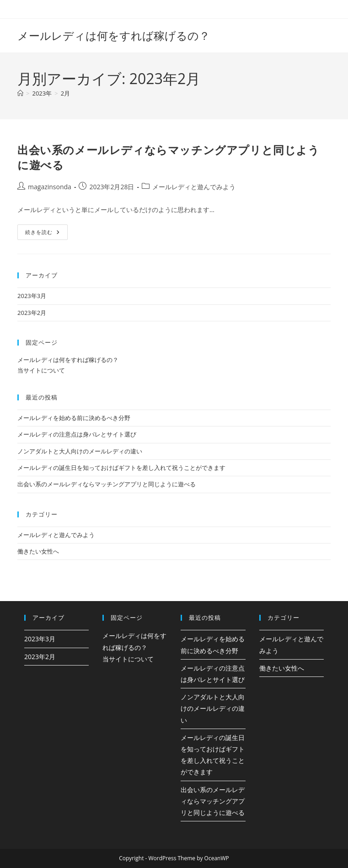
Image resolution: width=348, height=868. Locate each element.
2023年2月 (32, 313)
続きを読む (43, 234)
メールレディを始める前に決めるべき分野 (74, 418)
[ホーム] (20, 93)
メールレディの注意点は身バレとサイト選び (77, 434)
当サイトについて (41, 370)
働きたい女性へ (38, 551)
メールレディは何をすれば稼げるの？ (114, 35)
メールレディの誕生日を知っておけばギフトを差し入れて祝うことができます (121, 468)
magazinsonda (50, 187)
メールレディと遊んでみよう (194, 187)
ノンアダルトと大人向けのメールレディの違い (80, 451)
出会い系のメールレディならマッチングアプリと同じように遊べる (107, 484)
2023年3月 (32, 296)
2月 (65, 93)
